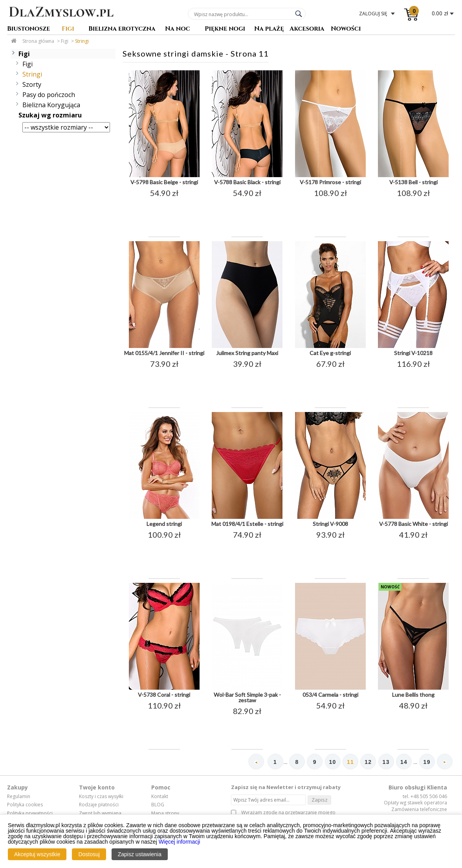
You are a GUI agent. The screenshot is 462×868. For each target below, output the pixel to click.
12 (368, 762)
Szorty (32, 84)
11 (350, 762)
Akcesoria (307, 29)
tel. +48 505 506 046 (425, 796)
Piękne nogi (225, 29)
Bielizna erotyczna (122, 29)
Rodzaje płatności (99, 805)
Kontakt (160, 797)
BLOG (158, 805)
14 (404, 762)
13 (386, 762)
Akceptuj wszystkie (37, 854)
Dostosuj (89, 854)
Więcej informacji (180, 842)
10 (333, 762)
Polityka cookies (25, 805)
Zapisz (320, 800)
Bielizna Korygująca (51, 105)
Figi (68, 29)
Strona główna (38, 41)
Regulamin (19, 797)
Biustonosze (28, 29)
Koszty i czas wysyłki (101, 797)
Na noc (178, 29)
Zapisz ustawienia (140, 854)
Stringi (82, 41)
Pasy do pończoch (49, 95)
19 (427, 762)
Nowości (346, 29)
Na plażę (269, 29)
